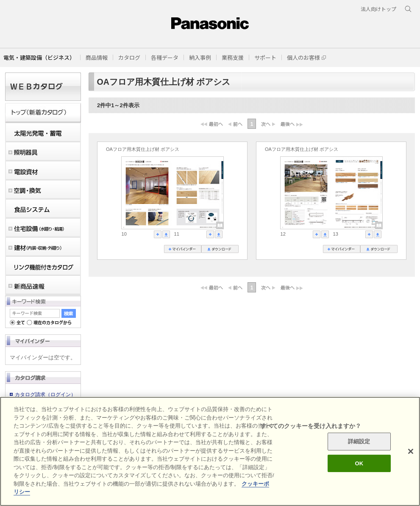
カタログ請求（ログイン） (45, 395)
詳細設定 (359, 441)
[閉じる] (411, 451)
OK (359, 463)
